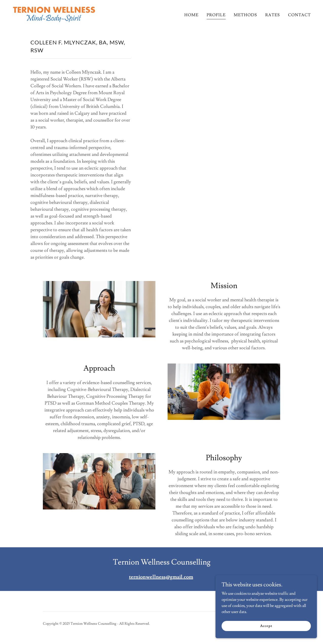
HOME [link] (191, 15)
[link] (54, 13)
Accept (266, 626)
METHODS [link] (245, 15)
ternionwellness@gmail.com (161, 577)
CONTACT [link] (299, 15)
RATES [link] (273, 15)
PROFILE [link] (216, 15)
